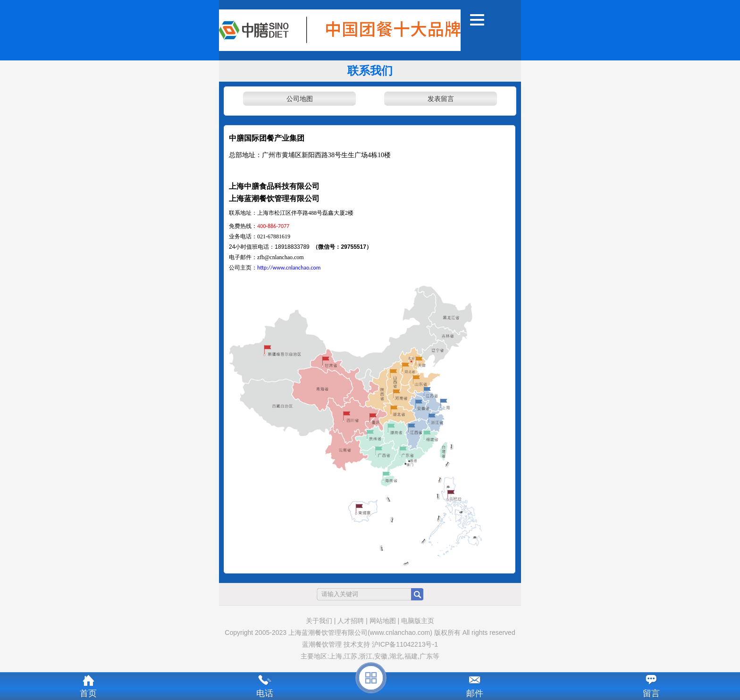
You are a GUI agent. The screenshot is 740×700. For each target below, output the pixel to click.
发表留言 (441, 99)
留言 (651, 693)
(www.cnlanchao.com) (400, 633)
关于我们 (319, 621)
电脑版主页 (418, 621)
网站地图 (383, 621)
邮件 (475, 693)
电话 (265, 693)
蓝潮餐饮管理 (322, 644)
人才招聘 (351, 621)
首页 (88, 693)
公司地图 (300, 99)
